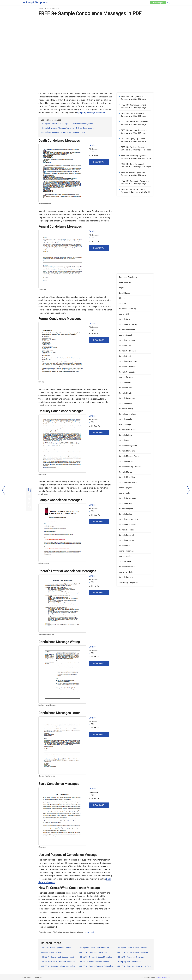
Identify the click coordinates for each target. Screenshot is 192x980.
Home (41, 9)
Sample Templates (162, 977)
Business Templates (52, 9)
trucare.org (42, 290)
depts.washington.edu (46, 634)
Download (99, 162)
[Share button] (29, 490)
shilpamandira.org (45, 204)
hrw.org (41, 382)
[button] (168, 2)
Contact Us (27, 977)
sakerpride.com (44, 563)
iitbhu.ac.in (42, 847)
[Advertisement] (96, 35)
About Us (39, 977)
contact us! (89, 932)
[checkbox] (24, 2)
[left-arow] (4, 490)
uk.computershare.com (47, 776)
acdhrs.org (42, 474)
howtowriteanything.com (47, 705)
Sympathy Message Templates (91, 113)
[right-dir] (188, 490)
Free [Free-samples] (158, 3)
